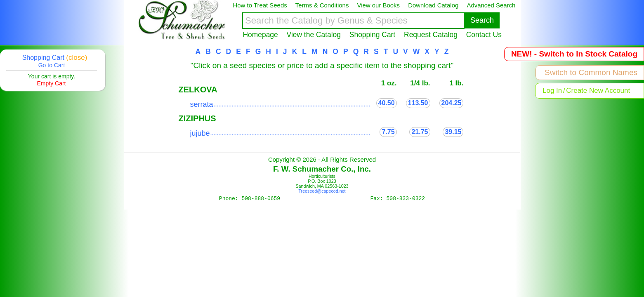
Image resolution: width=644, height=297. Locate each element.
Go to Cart (52, 65)
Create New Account (598, 91)
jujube (200, 133)
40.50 (387, 103)
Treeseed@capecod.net (322, 191)
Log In (552, 91)
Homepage (261, 35)
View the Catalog (314, 35)
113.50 (418, 103)
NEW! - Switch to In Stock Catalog (574, 54)
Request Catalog (431, 35)
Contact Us (484, 35)
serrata (202, 104)
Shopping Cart (372, 35)
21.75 (420, 132)
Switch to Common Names (591, 72)
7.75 (388, 132)
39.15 (453, 132)
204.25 (452, 103)
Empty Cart (51, 83)
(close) (77, 58)
